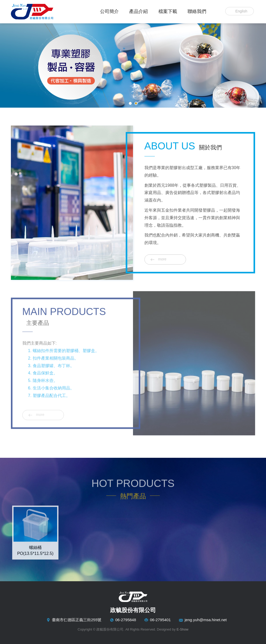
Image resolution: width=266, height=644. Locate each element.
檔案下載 (168, 11)
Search (216, 11)
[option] (35, 530)
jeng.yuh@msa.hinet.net (206, 620)
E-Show (183, 629)
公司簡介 (109, 11)
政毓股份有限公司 (43, 12)
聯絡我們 (197, 11)
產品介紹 (138, 11)
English (241, 11)
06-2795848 (126, 620)
